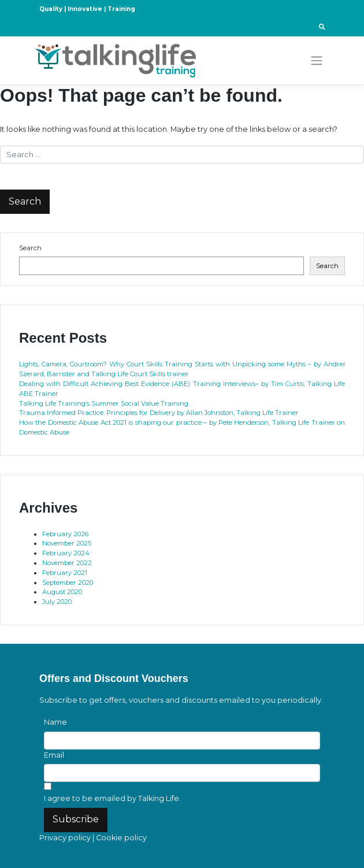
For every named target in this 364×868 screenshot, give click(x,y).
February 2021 (65, 573)
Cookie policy (121, 838)
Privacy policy (65, 838)
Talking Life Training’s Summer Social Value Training (104, 403)
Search (30, 248)
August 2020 (62, 592)
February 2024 (66, 553)
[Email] (182, 773)
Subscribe (76, 819)
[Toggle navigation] (317, 61)
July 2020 (57, 602)
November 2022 (67, 563)
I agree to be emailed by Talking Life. (112, 798)
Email (54, 755)
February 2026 (65, 534)
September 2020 (68, 583)
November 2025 (67, 543)
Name (55, 722)
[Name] (182, 741)
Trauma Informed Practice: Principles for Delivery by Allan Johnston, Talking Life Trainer (159, 413)
